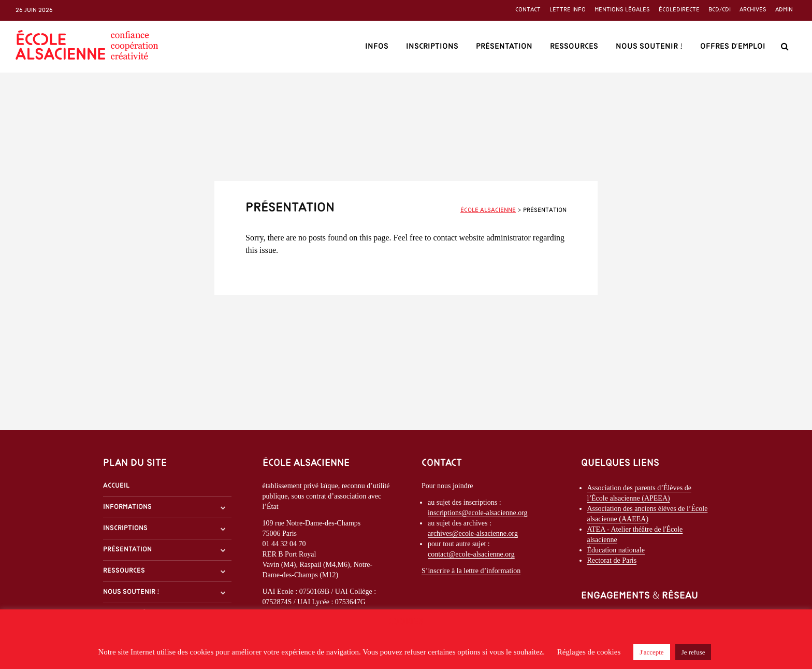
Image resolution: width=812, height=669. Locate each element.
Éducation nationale (616, 550)
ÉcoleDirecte (679, 10)
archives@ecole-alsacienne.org (473, 533)
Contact (528, 10)
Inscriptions (432, 47)
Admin (784, 10)
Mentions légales (622, 10)
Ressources (574, 47)
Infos (377, 47)
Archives (753, 10)
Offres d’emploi (733, 47)
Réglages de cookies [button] (589, 652)
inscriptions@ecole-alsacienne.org (478, 513)
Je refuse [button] (693, 652)
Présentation (504, 47)
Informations (127, 507)
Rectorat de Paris (612, 560)
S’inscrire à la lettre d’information (471, 571)
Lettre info (568, 10)
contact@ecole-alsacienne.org (471, 554)
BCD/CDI (720, 10)
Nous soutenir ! (649, 47)
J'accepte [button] (651, 652)
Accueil (116, 486)
